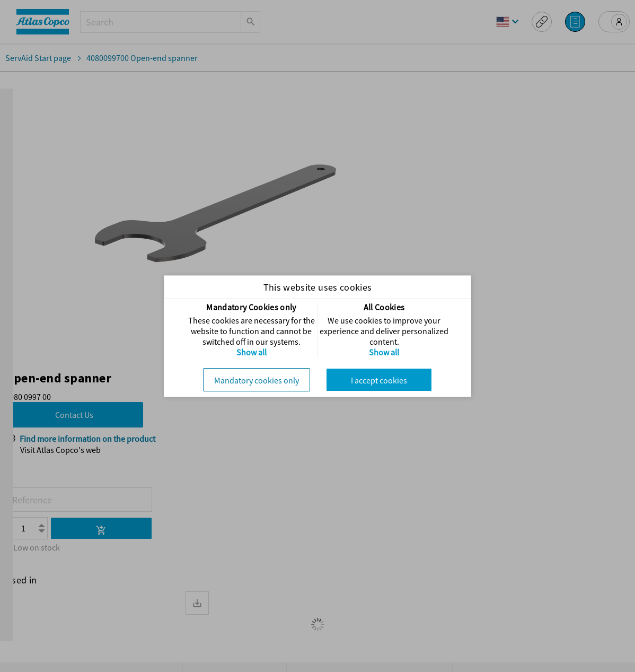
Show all (252, 352)
